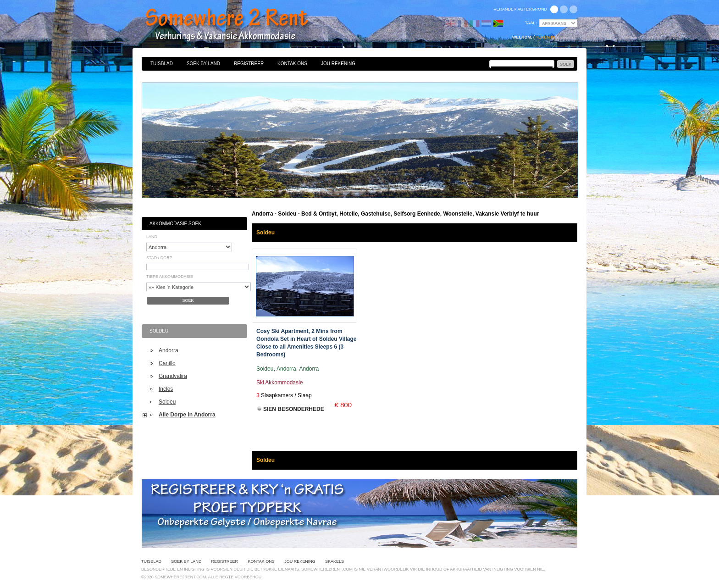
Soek (188, 300)
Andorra (169, 350)
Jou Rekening (338, 64)
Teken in (545, 37)
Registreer (249, 64)
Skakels (335, 561)
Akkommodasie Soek (175, 224)
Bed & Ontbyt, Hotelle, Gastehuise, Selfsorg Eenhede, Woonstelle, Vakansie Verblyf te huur (237, 25)
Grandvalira (173, 376)
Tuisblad (162, 64)
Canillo (167, 363)
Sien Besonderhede (294, 409)
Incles (166, 389)
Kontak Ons (292, 64)
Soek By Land (203, 64)
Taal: (531, 23)
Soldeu (167, 402)
